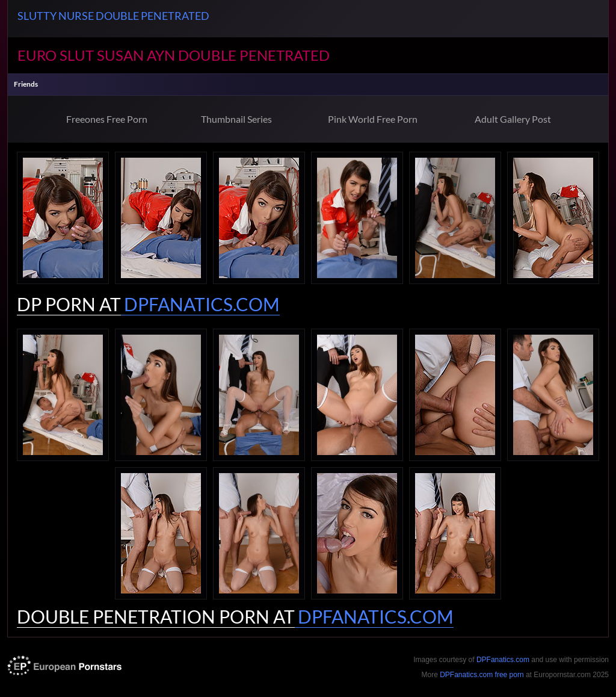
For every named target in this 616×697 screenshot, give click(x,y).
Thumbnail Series (236, 119)
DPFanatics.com (503, 660)
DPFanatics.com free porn (482, 675)
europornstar (64, 665)
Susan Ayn (136, 55)
